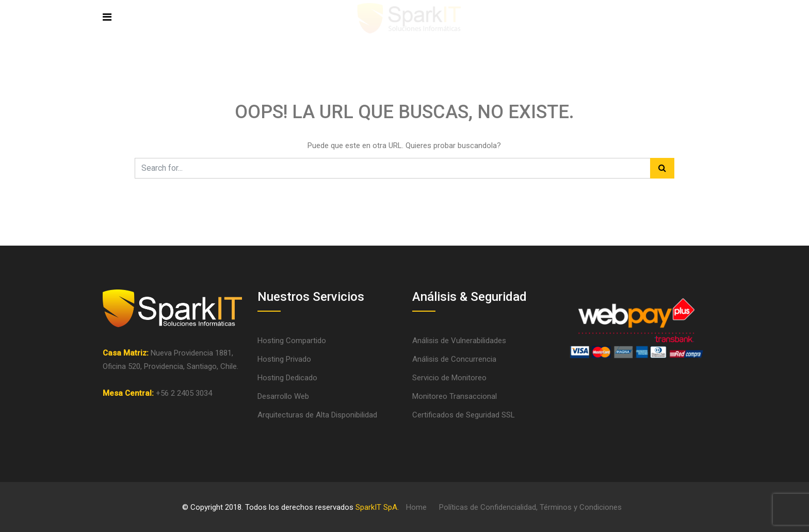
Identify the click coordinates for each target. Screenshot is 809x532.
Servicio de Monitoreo (449, 378)
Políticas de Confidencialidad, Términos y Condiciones (530, 507)
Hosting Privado (284, 359)
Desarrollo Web (283, 396)
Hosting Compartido (292, 341)
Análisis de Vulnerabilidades (459, 341)
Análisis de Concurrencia (454, 359)
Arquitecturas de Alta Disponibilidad (317, 415)
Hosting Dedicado (287, 378)
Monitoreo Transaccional (455, 396)
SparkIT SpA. (377, 507)
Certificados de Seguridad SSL (464, 415)
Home (416, 507)
